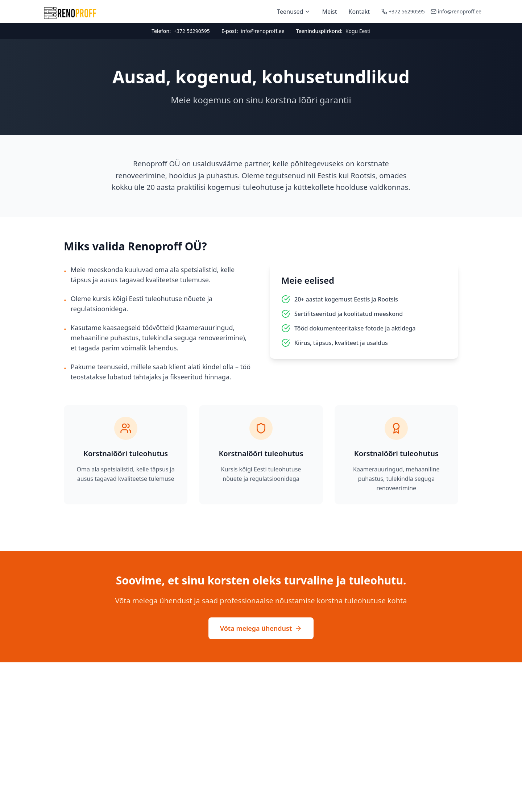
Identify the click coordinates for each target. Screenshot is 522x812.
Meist (329, 12)
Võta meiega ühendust (261, 628)
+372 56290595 (407, 11)
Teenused (294, 12)
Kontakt (359, 12)
